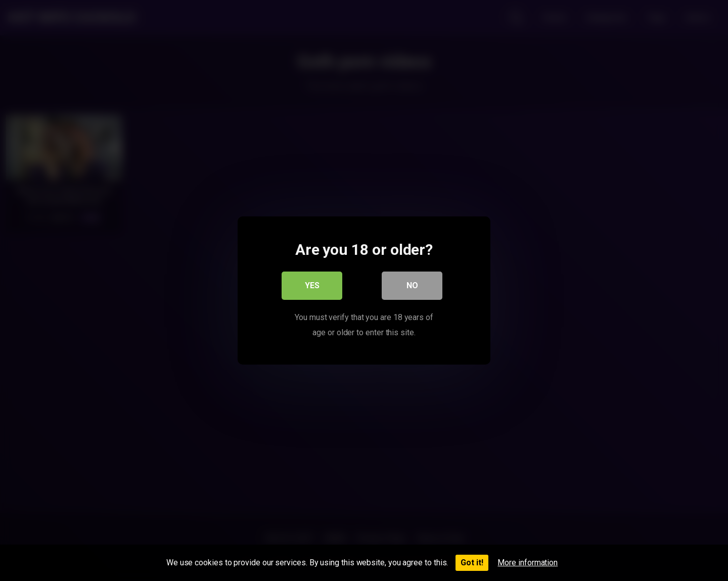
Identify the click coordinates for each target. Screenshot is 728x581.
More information (528, 563)
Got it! (472, 563)
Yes (312, 285)
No (412, 285)
